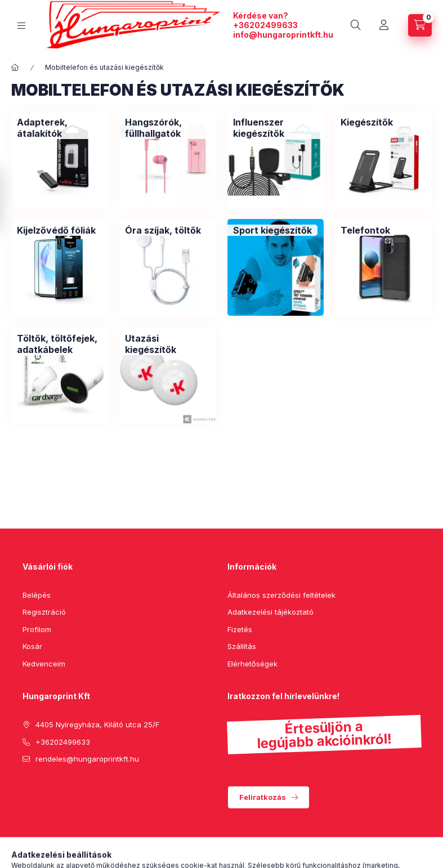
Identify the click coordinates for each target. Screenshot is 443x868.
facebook (26, 788)
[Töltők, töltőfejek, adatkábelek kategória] (60, 344)
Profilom (37, 629)
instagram (71, 788)
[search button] (356, 25)
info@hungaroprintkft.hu (283, 35)
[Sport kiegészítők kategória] (272, 230)
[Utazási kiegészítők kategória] (168, 344)
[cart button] (420, 25)
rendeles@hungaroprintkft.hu (87, 759)
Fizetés (240, 629)
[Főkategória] (15, 68)
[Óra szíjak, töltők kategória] (163, 230)
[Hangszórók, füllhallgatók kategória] (168, 128)
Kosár (32, 646)
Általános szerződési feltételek (281, 595)
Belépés (37, 595)
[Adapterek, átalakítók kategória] (60, 128)
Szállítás (242, 646)
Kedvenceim (44, 664)
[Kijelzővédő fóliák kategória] (56, 230)
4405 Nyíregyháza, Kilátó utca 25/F (97, 724)
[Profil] (384, 25)
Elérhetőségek (252, 664)
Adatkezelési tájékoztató (270, 612)
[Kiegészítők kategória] (367, 122)
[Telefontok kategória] (365, 230)
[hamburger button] (21, 26)
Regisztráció (44, 612)
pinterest (48, 788)
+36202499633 (265, 25)
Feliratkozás (263, 797)
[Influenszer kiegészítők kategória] (276, 128)
